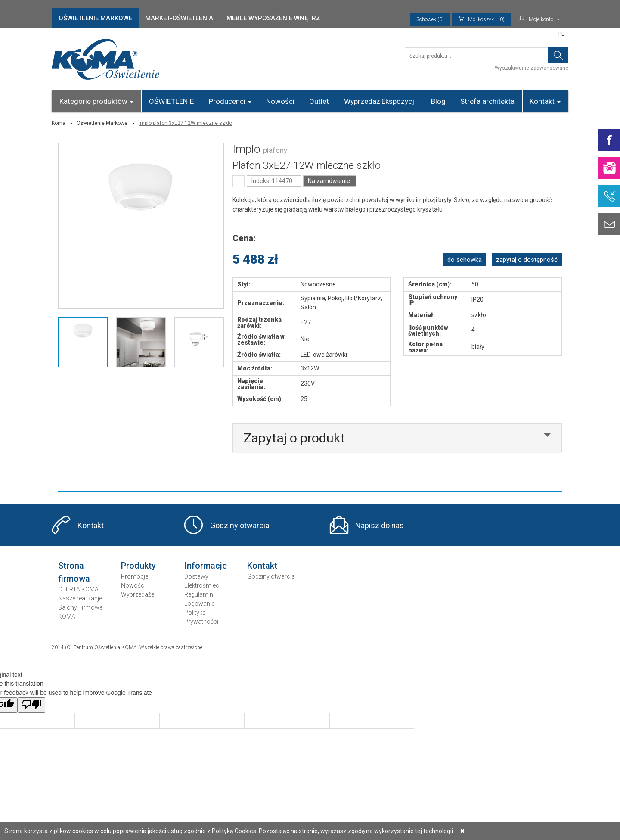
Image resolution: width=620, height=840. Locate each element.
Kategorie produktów (96, 101)
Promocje (135, 576)
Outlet (319, 101)
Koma (59, 123)
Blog (438, 101)
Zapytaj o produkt (294, 438)
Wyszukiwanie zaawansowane (532, 68)
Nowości (280, 101)
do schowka (465, 260)
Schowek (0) (430, 19)
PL (561, 34)
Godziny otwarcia (240, 525)
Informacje (206, 566)
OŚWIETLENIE (171, 101)
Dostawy (196, 576)
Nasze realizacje (80, 598)
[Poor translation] (31, 705)
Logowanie (199, 604)
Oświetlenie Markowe (102, 123)
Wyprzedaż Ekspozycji (380, 101)
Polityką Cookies (234, 831)
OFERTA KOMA (78, 589)
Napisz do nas (380, 525)
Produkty (138, 566)
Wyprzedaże (138, 594)
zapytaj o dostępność (527, 260)
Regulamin (199, 594)
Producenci (230, 101)
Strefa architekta (487, 101)
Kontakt (545, 101)
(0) (481, 19)
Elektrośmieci (202, 585)
